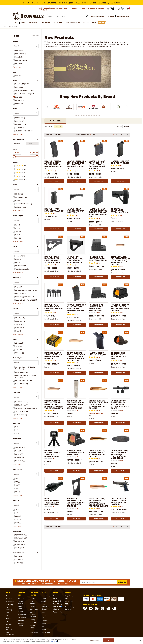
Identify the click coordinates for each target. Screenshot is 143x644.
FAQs (67, 599)
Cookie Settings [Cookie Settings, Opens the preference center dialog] (94, 640)
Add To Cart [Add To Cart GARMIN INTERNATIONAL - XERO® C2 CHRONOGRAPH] (54, 471)
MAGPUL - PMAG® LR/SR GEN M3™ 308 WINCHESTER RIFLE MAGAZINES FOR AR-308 (98, 213)
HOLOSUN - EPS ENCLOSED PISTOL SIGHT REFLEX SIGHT (98, 259)
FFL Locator (22, 617)
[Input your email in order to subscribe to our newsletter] (99, 582)
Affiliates (21, 620)
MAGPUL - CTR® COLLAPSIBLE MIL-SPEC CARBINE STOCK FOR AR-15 (53, 260)
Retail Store (22, 615)
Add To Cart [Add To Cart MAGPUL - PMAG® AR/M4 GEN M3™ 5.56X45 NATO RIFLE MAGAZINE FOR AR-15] (54, 181)
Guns (8, 596)
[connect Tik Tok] (103, 608)
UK (42, 635)
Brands (8, 619)
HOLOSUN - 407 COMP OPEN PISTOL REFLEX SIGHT (75, 453)
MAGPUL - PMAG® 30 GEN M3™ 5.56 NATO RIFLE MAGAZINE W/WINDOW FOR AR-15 (76, 165)
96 (98, 135)
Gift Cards (33, 623)
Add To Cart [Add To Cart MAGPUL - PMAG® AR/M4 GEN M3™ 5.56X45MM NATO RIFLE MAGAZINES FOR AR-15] (98, 181)
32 (90, 135)
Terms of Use (58, 612)
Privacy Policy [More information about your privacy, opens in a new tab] (53, 641)
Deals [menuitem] (102, 23)
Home (5, 27)
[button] (121, 9)
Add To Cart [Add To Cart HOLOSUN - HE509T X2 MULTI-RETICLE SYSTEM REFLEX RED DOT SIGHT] (121, 325)
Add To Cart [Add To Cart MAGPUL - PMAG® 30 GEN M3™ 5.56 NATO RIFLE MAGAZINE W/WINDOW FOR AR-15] (76, 181)
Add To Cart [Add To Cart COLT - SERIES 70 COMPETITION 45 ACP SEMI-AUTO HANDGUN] (121, 519)
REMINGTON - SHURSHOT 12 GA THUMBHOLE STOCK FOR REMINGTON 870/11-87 (76, 502)
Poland (44, 624)
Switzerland (46, 632)
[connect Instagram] (97, 608)
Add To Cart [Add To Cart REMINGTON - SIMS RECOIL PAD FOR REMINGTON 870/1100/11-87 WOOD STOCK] (121, 471)
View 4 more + (18, 526)
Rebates (9, 624)
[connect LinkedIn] (114, 608)
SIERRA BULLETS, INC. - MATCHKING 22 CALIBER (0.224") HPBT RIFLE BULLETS (120, 261)
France (44, 612)
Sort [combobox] (125, 126)
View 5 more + (18, 304)
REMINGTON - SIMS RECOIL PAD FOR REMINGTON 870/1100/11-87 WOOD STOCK (119, 454)
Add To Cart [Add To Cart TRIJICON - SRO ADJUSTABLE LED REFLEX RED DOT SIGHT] (121, 373)
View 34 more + (18, 495)
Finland (44, 609)
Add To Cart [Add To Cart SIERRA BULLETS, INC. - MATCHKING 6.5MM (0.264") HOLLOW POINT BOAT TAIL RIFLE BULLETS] (54, 423)
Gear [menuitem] (94, 23)
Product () (55, 121)
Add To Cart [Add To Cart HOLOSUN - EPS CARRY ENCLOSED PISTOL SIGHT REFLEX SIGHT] (98, 325)
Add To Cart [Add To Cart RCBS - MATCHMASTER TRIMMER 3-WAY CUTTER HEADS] (54, 519)
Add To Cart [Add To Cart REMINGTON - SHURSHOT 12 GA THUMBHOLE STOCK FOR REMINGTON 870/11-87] (76, 519)
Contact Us (33, 598)
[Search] (87, 16)
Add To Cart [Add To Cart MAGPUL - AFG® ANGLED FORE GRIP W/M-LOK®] (76, 229)
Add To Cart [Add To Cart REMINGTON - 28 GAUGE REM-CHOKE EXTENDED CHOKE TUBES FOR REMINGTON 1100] (76, 423)
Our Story (21, 598)
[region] (87, 105)
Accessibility (58, 601)
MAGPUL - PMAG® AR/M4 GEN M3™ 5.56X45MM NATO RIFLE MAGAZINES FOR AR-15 (97, 165)
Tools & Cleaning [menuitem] (73, 23)
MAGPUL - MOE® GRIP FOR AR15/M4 (97, 354)
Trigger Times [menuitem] (123, 16)
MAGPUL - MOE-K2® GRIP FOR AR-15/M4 (120, 162)
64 (94, 135)
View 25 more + (18, 242)
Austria (44, 601)
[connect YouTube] (91, 608)
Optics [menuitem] (86, 23)
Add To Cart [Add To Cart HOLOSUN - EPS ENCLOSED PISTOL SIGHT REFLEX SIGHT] (98, 277)
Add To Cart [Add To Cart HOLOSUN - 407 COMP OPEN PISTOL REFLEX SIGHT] (76, 471)
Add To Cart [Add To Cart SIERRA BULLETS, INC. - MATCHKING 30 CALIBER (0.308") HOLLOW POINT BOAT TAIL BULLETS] (76, 373)
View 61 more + (18, 211)
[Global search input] (68, 16)
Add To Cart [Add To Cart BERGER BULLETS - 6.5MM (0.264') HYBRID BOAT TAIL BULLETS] (98, 471)
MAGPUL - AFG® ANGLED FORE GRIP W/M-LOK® (75, 211)
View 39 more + (18, 387)
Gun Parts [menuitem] (33, 23)
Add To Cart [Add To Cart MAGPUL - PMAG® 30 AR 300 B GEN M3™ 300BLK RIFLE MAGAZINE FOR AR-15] (76, 325)
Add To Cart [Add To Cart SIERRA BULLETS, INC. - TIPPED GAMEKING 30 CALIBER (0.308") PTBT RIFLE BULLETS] (98, 519)
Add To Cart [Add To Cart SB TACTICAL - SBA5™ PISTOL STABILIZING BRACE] (121, 229)
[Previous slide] (48, 107)
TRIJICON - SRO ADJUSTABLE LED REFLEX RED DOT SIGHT (119, 356)
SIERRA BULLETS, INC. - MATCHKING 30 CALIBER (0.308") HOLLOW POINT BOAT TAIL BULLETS (76, 357)
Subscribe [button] (122, 582)
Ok (109, 640)
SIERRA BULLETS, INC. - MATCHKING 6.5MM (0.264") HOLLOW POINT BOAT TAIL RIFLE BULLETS (54, 404)
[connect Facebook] (85, 608)
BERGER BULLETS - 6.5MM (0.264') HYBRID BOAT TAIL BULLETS (98, 454)
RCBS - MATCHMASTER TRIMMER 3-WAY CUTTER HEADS (52, 501)
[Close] (140, 640)
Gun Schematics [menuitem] (98, 16)
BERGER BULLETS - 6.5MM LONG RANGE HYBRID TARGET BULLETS (53, 356)
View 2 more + (18, 67)
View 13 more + (18, 273)
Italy (43, 618)
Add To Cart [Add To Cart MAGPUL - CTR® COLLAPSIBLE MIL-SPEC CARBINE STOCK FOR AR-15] (54, 277)
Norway (44, 621)
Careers (20, 612)
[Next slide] (127, 107)
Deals (8, 621)
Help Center (69, 596)
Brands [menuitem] (111, 16)
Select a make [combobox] (17, 144)
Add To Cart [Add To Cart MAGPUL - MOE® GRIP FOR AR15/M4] (98, 373)
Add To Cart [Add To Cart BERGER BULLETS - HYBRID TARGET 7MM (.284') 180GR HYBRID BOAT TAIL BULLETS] (98, 423)
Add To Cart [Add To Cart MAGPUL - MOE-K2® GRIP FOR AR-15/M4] (121, 181)
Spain (44, 627)
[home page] (28, 16)
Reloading (9, 605)
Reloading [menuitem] (58, 23)
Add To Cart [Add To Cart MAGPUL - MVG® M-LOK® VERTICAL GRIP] (54, 229)
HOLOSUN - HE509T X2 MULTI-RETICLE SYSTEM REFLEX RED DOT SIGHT (121, 308)
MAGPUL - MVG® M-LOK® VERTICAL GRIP (54, 210)
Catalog (32, 620)
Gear (7, 616)
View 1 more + (18, 464)
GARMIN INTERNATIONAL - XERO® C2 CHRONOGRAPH (52, 454)
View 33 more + (18, 418)
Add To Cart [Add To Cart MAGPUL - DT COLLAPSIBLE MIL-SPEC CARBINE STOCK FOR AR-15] (76, 277)
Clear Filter (35, 36)
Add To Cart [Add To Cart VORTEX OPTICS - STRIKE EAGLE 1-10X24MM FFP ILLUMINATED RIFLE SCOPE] (121, 423)
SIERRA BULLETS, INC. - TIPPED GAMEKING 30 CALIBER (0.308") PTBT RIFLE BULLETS (98, 502)
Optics (8, 613)
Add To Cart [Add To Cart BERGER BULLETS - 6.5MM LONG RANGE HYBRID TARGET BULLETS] (54, 373)
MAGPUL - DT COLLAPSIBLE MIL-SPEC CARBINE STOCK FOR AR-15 (75, 260)
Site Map (56, 609)
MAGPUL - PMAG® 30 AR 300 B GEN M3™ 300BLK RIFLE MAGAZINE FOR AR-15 (76, 309)
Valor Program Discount (33, 615)
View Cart (33, 607)
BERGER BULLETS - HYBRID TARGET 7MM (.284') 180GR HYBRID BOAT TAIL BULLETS (98, 404)
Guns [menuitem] (23, 23)
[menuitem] (16, 23)
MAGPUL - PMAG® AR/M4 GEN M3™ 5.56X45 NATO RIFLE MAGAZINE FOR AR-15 (54, 165)
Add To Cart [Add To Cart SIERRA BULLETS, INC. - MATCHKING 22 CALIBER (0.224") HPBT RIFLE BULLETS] (121, 277)
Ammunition (10, 602)
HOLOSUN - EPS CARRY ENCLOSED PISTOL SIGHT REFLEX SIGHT (97, 308)
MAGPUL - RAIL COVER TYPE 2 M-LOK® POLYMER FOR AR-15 (53, 308)
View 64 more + (18, 134)
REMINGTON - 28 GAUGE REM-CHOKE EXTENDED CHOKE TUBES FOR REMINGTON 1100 (76, 404)
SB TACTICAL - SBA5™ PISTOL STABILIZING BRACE (120, 211)
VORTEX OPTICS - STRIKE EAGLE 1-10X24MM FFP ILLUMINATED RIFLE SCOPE (120, 404)
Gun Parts (9, 599)
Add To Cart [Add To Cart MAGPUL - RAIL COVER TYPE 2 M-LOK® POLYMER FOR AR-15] (54, 325)
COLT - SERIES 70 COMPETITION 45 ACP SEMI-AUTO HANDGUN (119, 501)
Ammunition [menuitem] (45, 23)
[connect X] (108, 608)
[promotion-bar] (71, 3)
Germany (45, 615)
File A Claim (34, 609)
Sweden (44, 629)
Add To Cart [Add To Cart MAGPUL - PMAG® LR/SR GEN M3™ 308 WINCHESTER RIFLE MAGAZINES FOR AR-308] (98, 229)
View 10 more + (18, 334)
